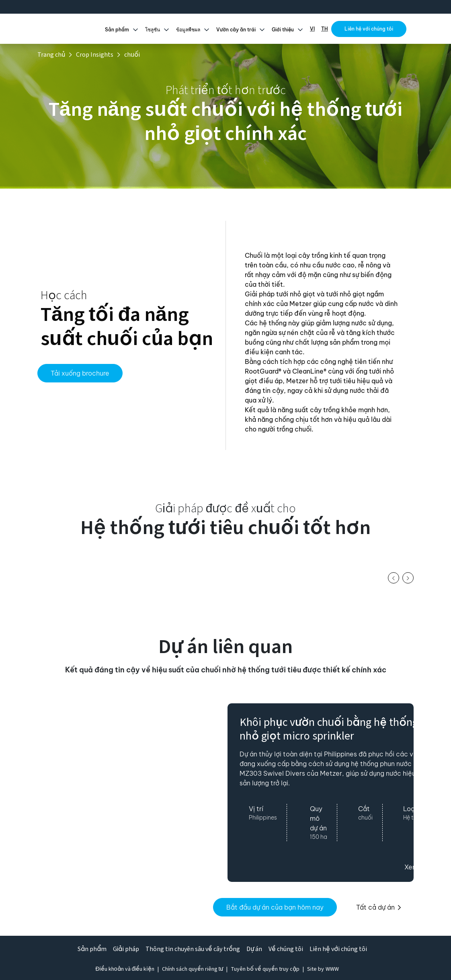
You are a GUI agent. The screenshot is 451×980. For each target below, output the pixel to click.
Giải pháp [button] (126, 949)
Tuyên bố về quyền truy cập (265, 969)
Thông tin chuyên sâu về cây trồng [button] (193, 949)
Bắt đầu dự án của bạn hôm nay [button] (275, 907)
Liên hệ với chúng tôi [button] (369, 29)
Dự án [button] (254, 949)
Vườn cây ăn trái (236, 30)
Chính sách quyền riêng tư (193, 969)
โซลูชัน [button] (153, 30)
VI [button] (312, 29)
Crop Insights (95, 55)
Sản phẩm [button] (117, 30)
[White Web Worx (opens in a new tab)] (332, 969)
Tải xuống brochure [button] (80, 373)
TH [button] (325, 29)
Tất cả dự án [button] (378, 907)
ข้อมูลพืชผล (188, 30)
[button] (394, 578)
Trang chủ (51, 55)
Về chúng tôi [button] (286, 949)
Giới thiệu (283, 30)
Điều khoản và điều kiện (125, 969)
